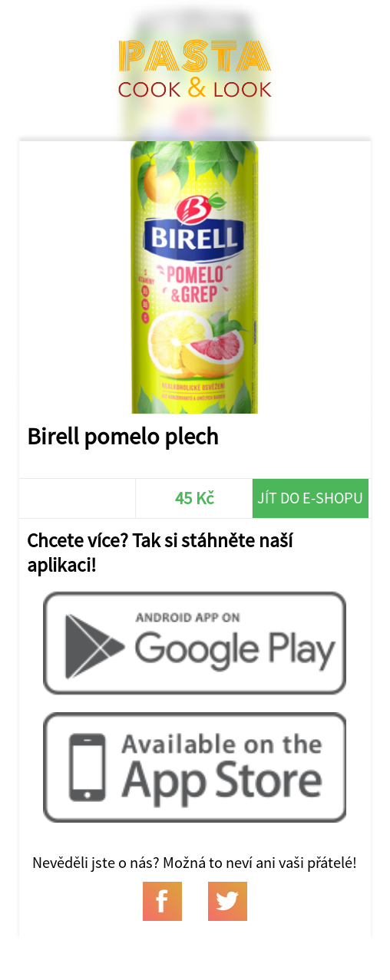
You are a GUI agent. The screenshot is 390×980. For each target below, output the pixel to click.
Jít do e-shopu (310, 498)
